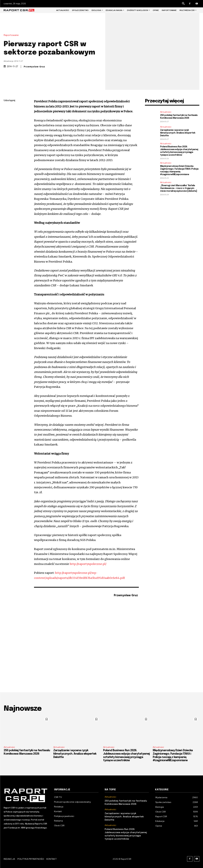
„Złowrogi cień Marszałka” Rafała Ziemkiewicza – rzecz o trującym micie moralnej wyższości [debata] (178, 188)
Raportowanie (12, 35)
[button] (183, 4)
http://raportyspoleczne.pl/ (88, 564)
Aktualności (166, 112)
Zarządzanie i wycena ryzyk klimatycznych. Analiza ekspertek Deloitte (178, 133)
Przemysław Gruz (34, 67)
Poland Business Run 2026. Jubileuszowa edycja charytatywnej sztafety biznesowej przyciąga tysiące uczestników (179, 151)
